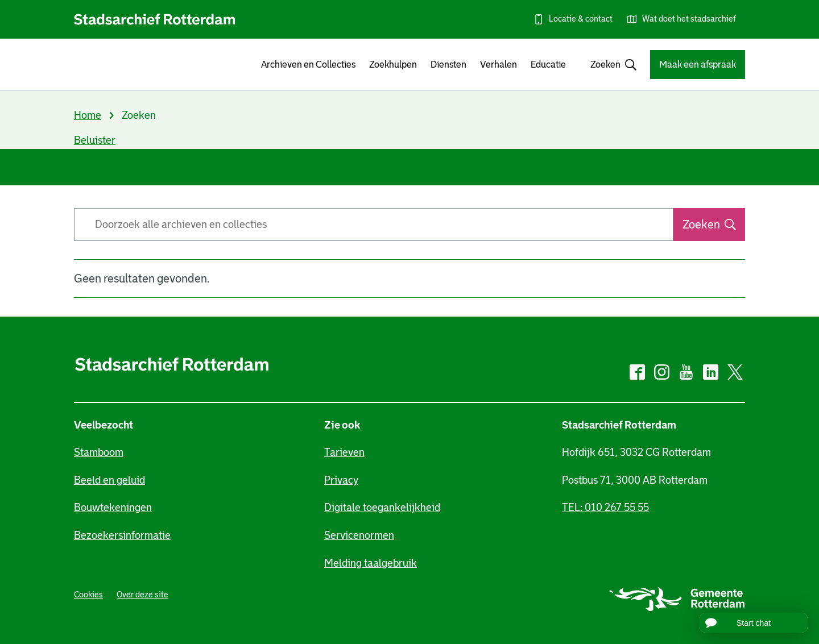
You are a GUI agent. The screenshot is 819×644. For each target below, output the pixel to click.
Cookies (88, 595)
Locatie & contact (581, 19)
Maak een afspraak (698, 65)
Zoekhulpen (393, 65)
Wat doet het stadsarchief (689, 19)
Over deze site (142, 595)
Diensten (448, 65)
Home (88, 115)
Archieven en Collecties (308, 65)
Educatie (548, 65)
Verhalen (499, 65)
